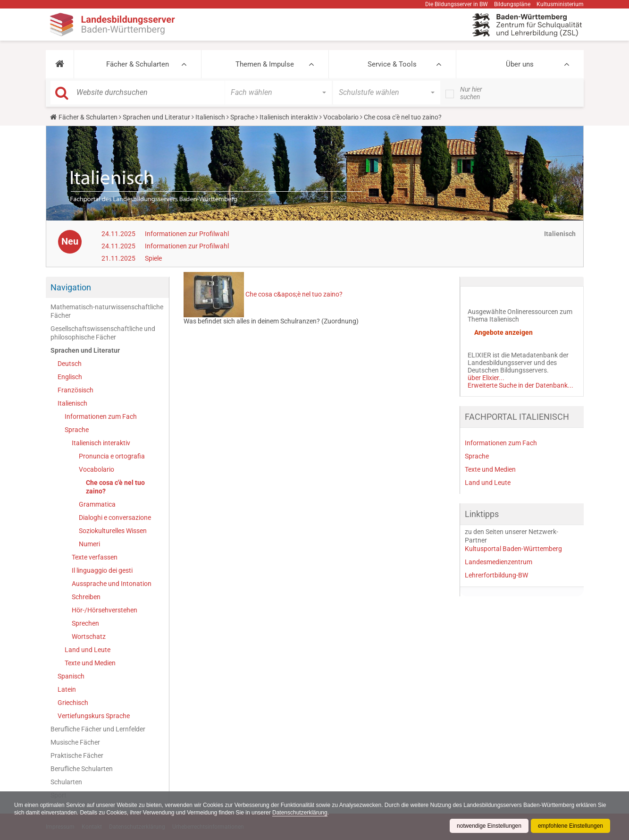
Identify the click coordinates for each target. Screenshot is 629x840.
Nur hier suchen (471, 93)
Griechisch (73, 703)
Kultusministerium (560, 4)
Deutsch (70, 364)
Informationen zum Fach (101, 416)
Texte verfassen (95, 557)
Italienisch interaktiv (289, 117)
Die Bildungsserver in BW (457, 4)
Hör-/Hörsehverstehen (105, 610)
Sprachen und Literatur (156, 117)
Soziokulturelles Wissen (113, 531)
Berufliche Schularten (82, 769)
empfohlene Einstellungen (570, 826)
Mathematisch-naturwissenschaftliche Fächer (107, 311)
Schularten (66, 782)
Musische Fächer (75, 742)
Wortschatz (89, 636)
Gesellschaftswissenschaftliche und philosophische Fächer (103, 333)
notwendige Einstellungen (489, 826)
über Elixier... (486, 378)
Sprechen (85, 623)
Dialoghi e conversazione (115, 518)
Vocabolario (341, 117)
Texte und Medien (90, 663)
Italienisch (210, 117)
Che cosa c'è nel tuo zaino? (115, 487)
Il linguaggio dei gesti (102, 570)
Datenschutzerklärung (300, 813)
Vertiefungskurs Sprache (94, 716)
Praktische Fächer (77, 755)
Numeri (89, 544)
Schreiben (86, 597)
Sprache (242, 117)
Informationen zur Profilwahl (187, 234)
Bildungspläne (512, 4)
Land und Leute (88, 650)
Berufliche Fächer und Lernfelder (98, 729)
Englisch (70, 377)
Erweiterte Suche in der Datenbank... (520, 385)
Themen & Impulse (265, 64)
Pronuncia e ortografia (112, 456)
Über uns (520, 64)
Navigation (71, 287)
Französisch (75, 390)
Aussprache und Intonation (112, 584)
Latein (67, 689)
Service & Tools (392, 64)
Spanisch (71, 676)
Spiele (153, 258)
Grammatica (97, 504)
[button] (60, 64)
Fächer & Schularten (138, 64)
